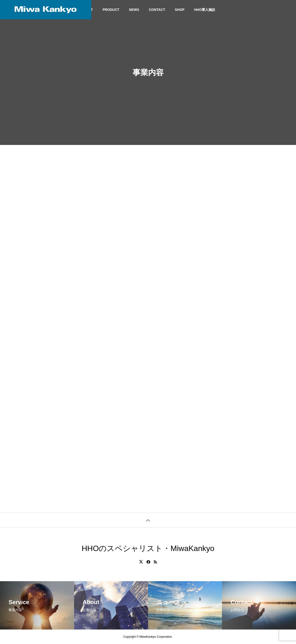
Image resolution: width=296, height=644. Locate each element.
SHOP (180, 10)
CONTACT (157, 10)
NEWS (134, 10)
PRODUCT (111, 10)
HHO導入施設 (205, 10)
